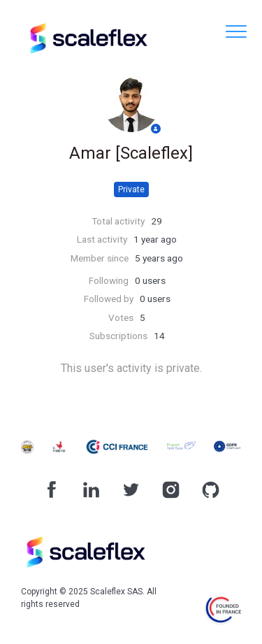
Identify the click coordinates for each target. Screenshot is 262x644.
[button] (236, 31)
